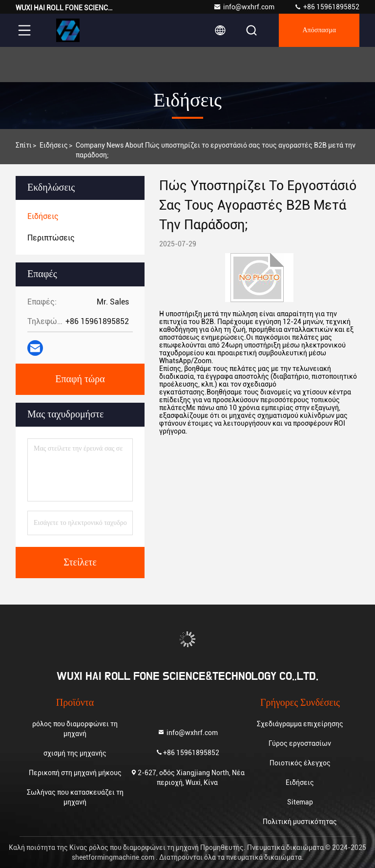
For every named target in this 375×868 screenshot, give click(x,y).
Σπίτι (24, 145)
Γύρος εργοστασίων (300, 743)
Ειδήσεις (54, 145)
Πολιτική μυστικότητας (300, 822)
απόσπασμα (319, 30)
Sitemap (300, 802)
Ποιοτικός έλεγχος (300, 763)
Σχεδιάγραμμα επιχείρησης (300, 724)
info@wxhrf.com (244, 7)
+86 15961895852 (327, 7)
